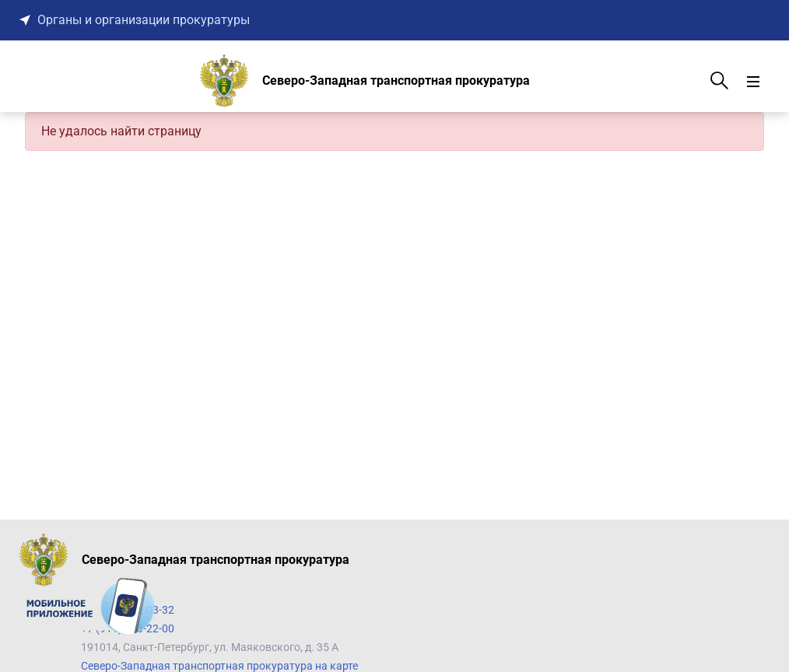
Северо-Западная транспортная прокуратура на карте (219, 666)
